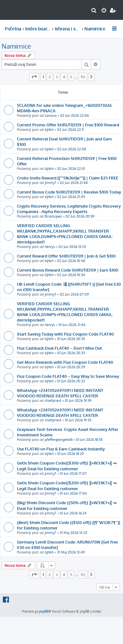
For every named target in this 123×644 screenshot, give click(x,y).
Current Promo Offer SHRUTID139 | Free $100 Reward (68, 125)
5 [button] (71, 77)
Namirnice (16, 46)
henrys (50, 247)
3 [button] (57, 77)
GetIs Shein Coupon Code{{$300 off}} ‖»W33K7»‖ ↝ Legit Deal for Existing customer (67, 466)
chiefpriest (53, 401)
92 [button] (83, 77)
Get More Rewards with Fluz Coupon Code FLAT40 (65, 362)
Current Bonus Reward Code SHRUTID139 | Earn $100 (68, 270)
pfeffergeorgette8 (59, 440)
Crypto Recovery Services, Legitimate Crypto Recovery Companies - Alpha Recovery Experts (69, 209)
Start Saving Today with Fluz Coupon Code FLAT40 (65, 334)
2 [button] (50, 77)
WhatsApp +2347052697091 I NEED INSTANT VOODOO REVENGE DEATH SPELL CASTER (60, 393)
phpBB (44, 611)
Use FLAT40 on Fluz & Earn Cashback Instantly (61, 449)
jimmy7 (50, 183)
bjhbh (49, 130)
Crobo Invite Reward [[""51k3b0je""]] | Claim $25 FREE (68, 178)
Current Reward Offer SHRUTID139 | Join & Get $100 (66, 256)
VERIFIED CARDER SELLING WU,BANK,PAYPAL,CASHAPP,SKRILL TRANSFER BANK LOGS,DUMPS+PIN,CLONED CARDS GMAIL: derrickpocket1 (65, 234)
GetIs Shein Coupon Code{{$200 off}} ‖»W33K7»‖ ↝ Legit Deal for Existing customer (67, 485)
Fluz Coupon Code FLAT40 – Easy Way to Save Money (68, 376)
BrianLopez (53, 216)
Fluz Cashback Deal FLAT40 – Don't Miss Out (59, 348)
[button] (34, 77)
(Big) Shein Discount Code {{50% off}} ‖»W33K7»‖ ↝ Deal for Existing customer (67, 505)
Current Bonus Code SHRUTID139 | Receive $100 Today (69, 192)
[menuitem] (94, 11)
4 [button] (64, 77)
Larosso (51, 115)
